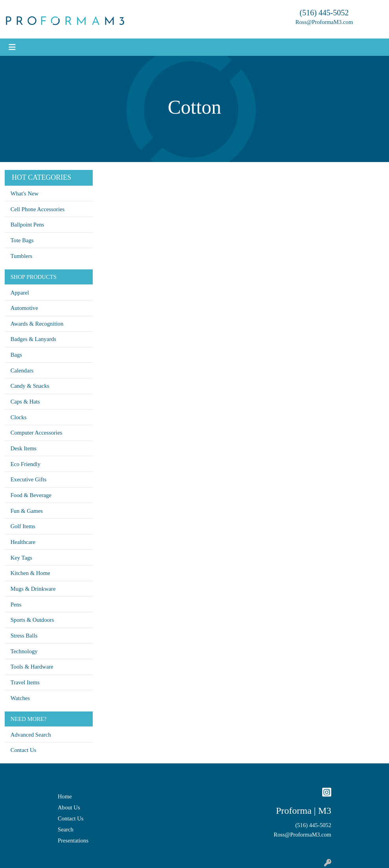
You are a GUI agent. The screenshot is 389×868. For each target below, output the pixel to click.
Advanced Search (31, 735)
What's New (25, 194)
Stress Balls (24, 636)
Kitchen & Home (30, 573)
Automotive (24, 308)
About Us (69, 807)
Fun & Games (27, 511)
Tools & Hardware (32, 667)
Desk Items (24, 448)
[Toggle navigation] (12, 47)
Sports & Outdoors (32, 620)
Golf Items (23, 526)
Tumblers (22, 256)
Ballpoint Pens (28, 225)
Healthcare (23, 542)
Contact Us (24, 750)
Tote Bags (22, 240)
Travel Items (25, 682)
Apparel (20, 293)
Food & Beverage (31, 495)
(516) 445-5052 (324, 13)
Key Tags (21, 558)
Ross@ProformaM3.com (324, 22)
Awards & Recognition (37, 324)
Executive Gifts (29, 479)
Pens (16, 604)
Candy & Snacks (30, 386)
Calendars (22, 370)
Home (65, 796)
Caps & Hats (25, 402)
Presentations (73, 840)
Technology (24, 651)
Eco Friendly (26, 464)
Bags (16, 355)
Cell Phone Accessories (38, 209)
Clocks (19, 417)
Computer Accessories (36, 433)
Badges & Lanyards (33, 339)
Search (66, 829)
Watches (20, 698)
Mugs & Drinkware (33, 589)
